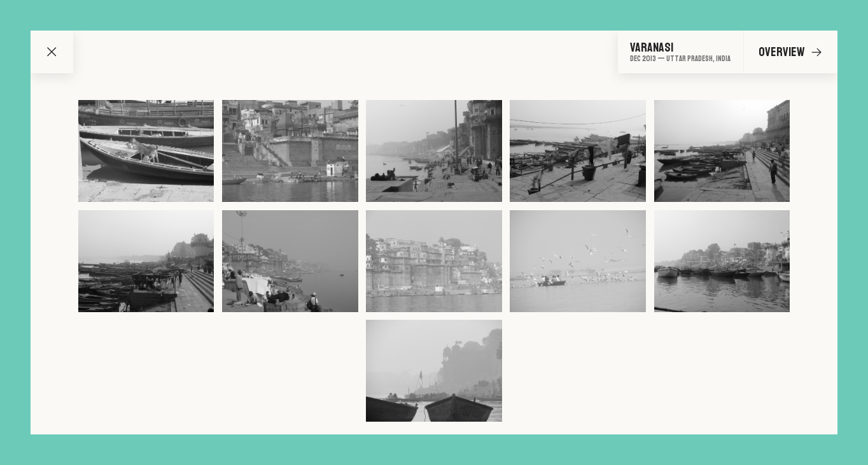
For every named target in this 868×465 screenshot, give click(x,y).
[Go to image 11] (434, 371)
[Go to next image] (816, 52)
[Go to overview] (680, 52)
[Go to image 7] (290, 261)
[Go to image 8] (434, 261)
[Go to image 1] (146, 151)
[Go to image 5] (722, 151)
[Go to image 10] (722, 261)
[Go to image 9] (577, 261)
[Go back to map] (52, 52)
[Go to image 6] (146, 261)
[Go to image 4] (577, 151)
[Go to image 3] (434, 151)
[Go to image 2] (290, 151)
